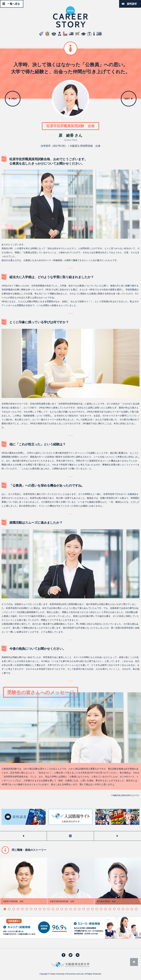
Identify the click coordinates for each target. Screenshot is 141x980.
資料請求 (132, 4)
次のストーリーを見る (117, 836)
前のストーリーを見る (23, 836)
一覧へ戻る (14, 4)
